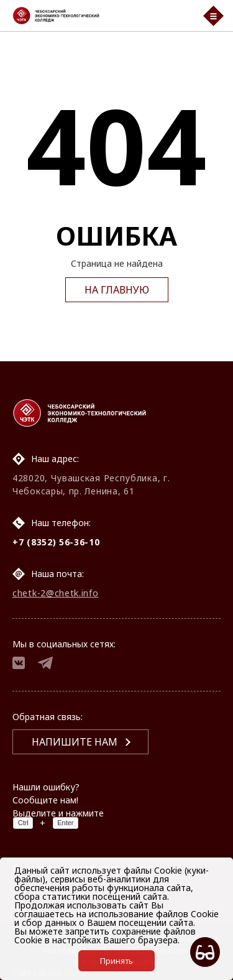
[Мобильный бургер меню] (213, 16)
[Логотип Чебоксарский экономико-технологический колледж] (100, 16)
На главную (117, 290)
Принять (116, 961)
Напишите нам (75, 742)
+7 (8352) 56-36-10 (56, 542)
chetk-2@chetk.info (56, 593)
